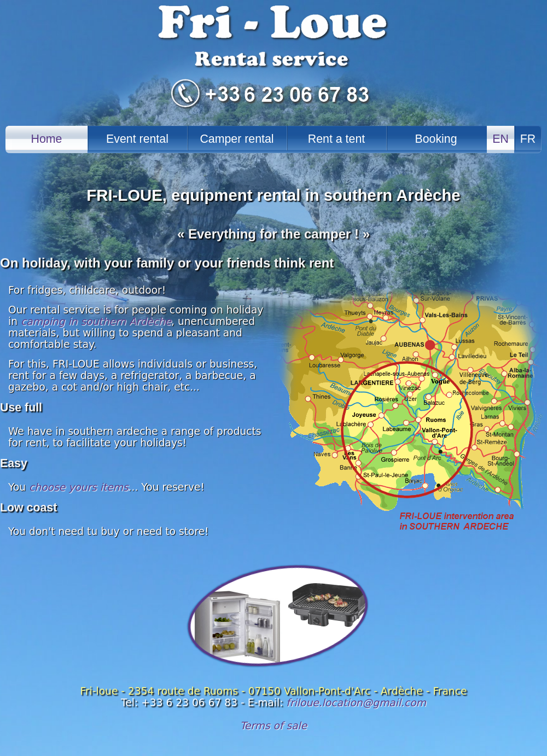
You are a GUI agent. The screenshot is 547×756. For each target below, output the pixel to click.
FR (528, 139)
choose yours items (79, 487)
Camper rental (237, 139)
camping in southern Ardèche (96, 321)
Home (47, 139)
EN (501, 139)
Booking (436, 139)
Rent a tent (336, 139)
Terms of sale (274, 726)
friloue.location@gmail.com (356, 703)
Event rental (137, 139)
